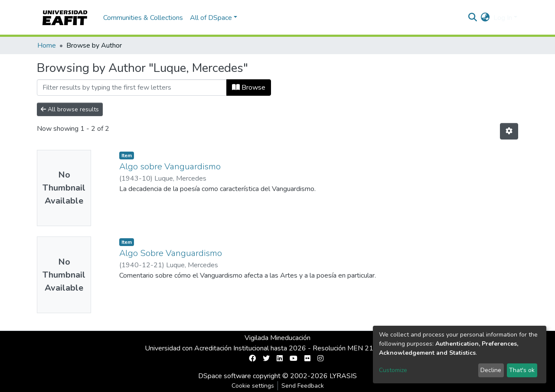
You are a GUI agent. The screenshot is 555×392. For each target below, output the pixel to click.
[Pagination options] (509, 131)
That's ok (522, 370)
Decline (491, 370)
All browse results (70, 109)
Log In (503, 18)
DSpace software (225, 376)
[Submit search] (473, 18)
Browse (249, 87)
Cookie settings (253, 386)
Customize (393, 370)
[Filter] (132, 87)
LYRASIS (343, 376)
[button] (485, 18)
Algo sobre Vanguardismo (170, 167)
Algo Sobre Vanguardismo (171, 253)
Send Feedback (303, 386)
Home (47, 45)
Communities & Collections (143, 18)
